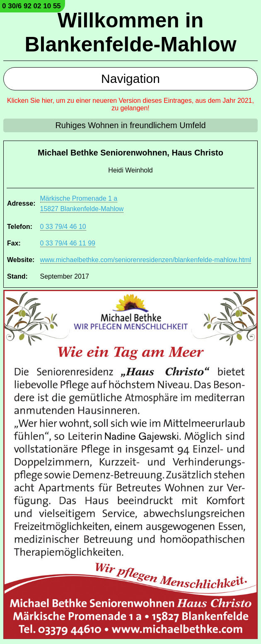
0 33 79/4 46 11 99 (68, 243)
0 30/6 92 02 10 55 (31, 6)
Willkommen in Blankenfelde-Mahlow (130, 32)
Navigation (130, 79)
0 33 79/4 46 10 (63, 227)
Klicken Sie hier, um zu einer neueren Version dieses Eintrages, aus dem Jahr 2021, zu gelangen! (130, 104)
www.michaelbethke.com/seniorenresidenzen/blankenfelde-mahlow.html (146, 260)
